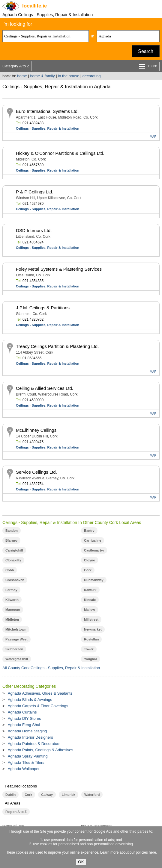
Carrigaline (93, 540)
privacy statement (96, 826)
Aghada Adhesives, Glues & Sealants (40, 693)
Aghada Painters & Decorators (34, 744)
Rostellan (91, 639)
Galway (47, 795)
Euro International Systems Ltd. (47, 111)
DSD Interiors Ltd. (34, 230)
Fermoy (11, 590)
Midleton (12, 619)
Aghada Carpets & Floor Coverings (38, 706)
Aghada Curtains (22, 712)
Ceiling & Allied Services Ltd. (45, 388)
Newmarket (93, 629)
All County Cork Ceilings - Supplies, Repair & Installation (51, 668)
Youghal (90, 659)
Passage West (16, 639)
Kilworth (12, 600)
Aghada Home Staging (27, 731)
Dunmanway (94, 580)
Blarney (11, 540)
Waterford (92, 795)
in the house (69, 76)
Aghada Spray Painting (28, 756)
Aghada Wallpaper (24, 769)
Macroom (13, 610)
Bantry (89, 531)
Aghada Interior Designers (30, 737)
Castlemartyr (94, 550)
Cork (88, 570)
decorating (92, 76)
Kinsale (90, 600)
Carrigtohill (14, 550)
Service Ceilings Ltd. (36, 472)
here (152, 852)
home (22, 76)
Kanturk (90, 590)
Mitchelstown (16, 629)
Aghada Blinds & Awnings (30, 700)
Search (146, 51)
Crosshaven (15, 580)
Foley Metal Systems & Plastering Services (59, 269)
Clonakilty (13, 560)
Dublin (10, 795)
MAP (153, 137)
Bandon (12, 531)
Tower (89, 649)
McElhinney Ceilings (36, 430)
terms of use (13, 826)
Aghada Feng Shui (24, 725)
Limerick (69, 795)
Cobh (10, 570)
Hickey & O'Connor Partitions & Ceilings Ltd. (60, 153)
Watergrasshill (17, 659)
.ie (34, 6)
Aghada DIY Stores (24, 718)
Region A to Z (16, 812)
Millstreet (91, 619)
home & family (42, 76)
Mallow (90, 610)
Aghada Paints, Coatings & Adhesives (40, 750)
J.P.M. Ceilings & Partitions (43, 308)
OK (81, 862)
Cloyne (90, 560)
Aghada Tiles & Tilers (26, 762)
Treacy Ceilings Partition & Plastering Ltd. (57, 346)
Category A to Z (16, 66)
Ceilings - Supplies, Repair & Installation (48, 128)
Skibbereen (14, 649)
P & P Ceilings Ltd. (35, 192)
